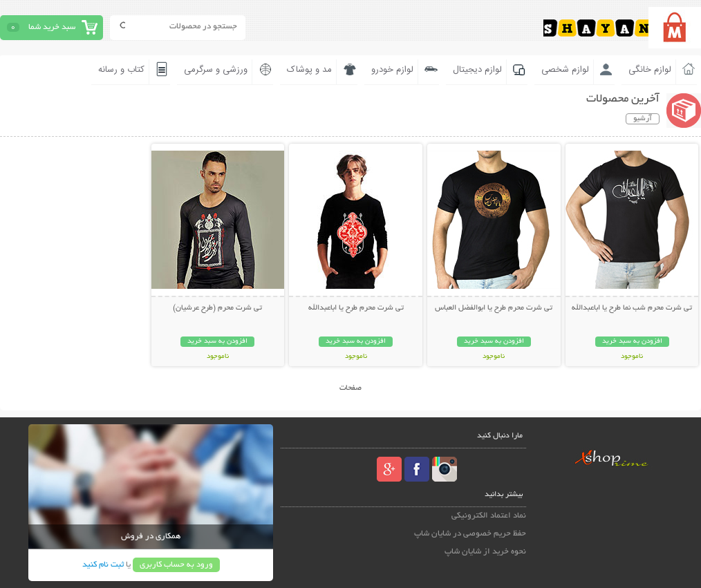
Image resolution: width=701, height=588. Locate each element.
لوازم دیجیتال (477, 70)
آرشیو (643, 119)
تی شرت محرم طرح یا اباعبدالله (356, 308)
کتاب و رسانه (121, 70)
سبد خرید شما (52, 27)
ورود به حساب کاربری (176, 565)
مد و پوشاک (309, 70)
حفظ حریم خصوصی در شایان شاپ (470, 534)
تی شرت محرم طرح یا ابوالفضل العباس (494, 308)
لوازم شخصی (565, 70)
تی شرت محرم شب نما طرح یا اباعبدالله (632, 308)
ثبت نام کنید (103, 565)
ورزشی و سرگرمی (216, 70)
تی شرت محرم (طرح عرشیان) (217, 308)
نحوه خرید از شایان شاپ (485, 552)
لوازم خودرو (392, 70)
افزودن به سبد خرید (632, 342)
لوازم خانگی (650, 70)
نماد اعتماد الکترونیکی (489, 516)
